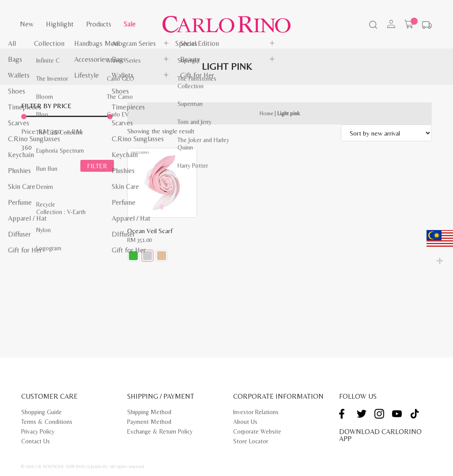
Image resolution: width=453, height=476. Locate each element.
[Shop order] (386, 133)
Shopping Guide (42, 412)
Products (99, 24)
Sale (130, 24)
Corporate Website (257, 431)
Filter (97, 167)
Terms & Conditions (47, 422)
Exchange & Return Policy (160, 431)
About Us (245, 422)
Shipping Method (149, 412)
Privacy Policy (38, 431)
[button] (133, 256)
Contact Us (36, 441)
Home (266, 113)
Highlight (60, 24)
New (27, 24)
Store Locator (251, 441)
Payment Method (149, 422)
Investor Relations (256, 412)
